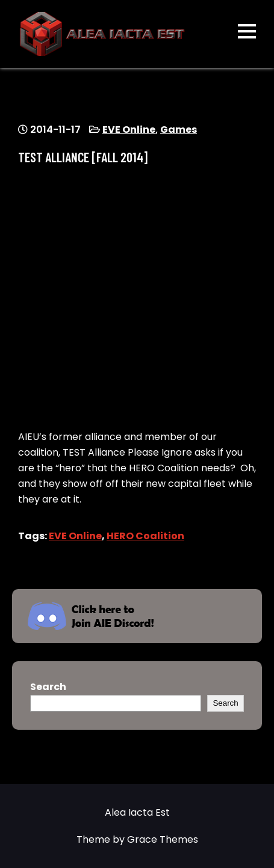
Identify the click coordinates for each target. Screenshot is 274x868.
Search (48, 687)
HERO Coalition (145, 536)
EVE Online (129, 130)
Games (179, 130)
